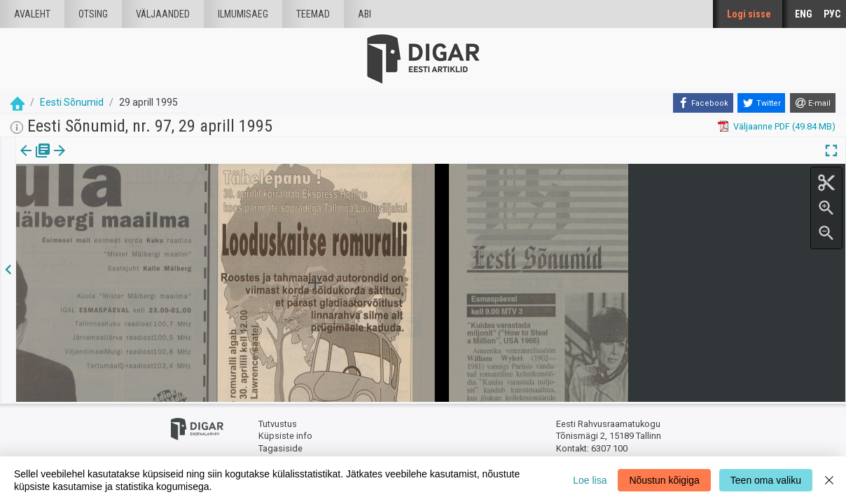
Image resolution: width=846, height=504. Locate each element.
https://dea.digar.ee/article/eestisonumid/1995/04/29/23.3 (136, 199)
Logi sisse (749, 14)
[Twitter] (761, 103)
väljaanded (163, 14)
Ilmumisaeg (243, 14)
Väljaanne (35, 160)
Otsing (93, 14)
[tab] (35, 161)
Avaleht (32, 14)
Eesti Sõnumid (72, 102)
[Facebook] (703, 103)
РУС (832, 14)
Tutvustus (278, 424)
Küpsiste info (285, 436)
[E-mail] (813, 103)
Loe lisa (590, 480)
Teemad (313, 14)
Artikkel (98, 160)
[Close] (829, 480)
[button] (120, 160)
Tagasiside (280, 448)
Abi (365, 14)
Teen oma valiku (766, 480)
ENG (804, 14)
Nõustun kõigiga (664, 480)
